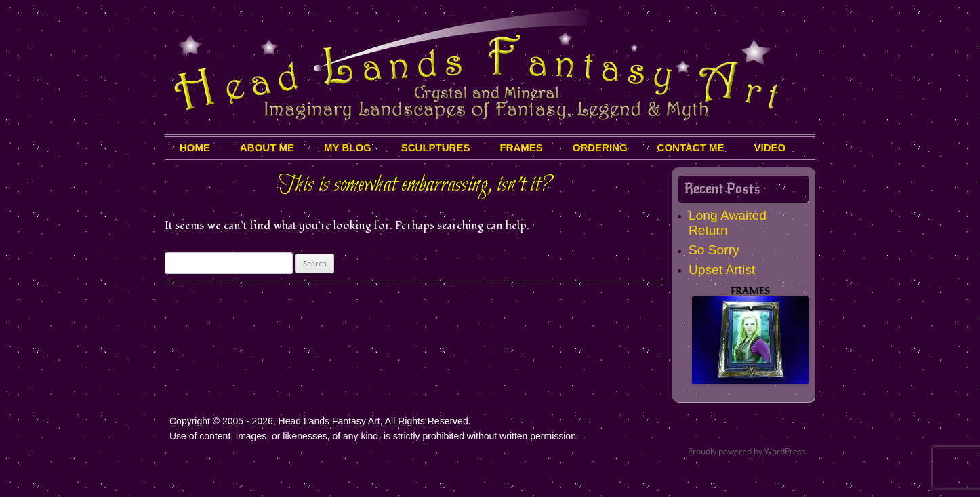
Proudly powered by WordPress (747, 451)
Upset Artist (722, 270)
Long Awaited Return (728, 223)
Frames (521, 147)
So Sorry (714, 250)
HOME (195, 147)
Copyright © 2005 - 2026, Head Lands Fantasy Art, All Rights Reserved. (320, 421)
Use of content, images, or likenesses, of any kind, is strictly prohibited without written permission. (374, 436)
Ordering (600, 147)
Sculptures (436, 147)
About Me (267, 147)
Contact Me (691, 147)
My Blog (348, 147)
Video (770, 147)
